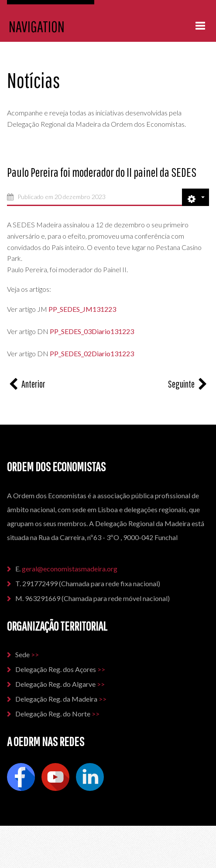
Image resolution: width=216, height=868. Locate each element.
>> (35, 654)
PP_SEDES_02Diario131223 (92, 353)
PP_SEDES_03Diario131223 (91, 331)
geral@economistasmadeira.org (70, 569)
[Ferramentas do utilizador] (195, 197)
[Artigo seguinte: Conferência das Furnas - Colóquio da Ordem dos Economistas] (189, 384)
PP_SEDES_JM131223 (82, 309)
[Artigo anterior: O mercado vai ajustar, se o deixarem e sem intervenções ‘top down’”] (26, 384)
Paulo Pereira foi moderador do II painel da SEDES (102, 172)
